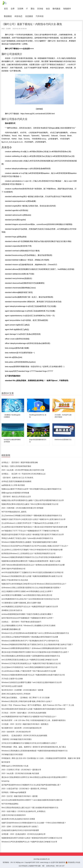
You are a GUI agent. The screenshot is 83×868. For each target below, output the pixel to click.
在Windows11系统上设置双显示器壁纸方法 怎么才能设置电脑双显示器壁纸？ (31, 588)
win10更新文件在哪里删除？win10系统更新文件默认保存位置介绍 (27, 595)
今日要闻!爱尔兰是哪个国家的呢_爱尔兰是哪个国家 (21, 603)
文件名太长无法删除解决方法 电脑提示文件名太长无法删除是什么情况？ (29, 743)
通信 (33, 9)
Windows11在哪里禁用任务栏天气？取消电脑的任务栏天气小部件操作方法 (30, 641)
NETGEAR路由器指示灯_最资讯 (14, 512)
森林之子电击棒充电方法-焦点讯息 (15, 580)
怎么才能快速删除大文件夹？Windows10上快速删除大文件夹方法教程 (28, 626)
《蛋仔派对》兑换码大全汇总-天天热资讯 (17, 478)
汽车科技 (40, 16)
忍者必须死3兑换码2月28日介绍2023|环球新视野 (20, 830)
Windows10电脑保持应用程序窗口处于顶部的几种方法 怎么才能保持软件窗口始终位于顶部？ (37, 644)
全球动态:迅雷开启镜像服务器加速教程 (16, 481)
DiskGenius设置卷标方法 (63, 440)
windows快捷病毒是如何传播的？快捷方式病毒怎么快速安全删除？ (27, 614)
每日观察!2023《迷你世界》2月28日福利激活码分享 (22, 728)
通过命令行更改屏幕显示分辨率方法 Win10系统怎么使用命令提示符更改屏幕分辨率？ (34, 777)
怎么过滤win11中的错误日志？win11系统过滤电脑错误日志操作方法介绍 (29, 667)
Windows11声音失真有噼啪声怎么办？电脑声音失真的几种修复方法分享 (29, 842)
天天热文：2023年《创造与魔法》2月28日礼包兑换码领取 (24, 713)
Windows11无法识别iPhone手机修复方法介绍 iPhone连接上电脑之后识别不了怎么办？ (35, 546)
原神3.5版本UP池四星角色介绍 (13, 569)
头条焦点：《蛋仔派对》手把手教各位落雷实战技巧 (21, 622)
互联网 (20, 9)
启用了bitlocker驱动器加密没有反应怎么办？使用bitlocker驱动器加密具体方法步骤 (33, 565)
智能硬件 (67, 9)
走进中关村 (55, 862)
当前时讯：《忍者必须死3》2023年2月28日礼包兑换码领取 (24, 736)
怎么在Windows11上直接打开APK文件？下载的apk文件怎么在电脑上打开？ (31, 523)
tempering (5, 781)
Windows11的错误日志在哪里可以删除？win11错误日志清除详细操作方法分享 (32, 682)
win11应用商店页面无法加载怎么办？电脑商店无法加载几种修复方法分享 (30, 660)
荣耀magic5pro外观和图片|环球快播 (15, 493)
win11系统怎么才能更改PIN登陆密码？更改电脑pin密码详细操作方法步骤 (30, 637)
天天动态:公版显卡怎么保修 (12, 679)
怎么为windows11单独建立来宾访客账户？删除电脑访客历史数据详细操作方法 (32, 516)
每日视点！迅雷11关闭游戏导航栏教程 (16, 466)
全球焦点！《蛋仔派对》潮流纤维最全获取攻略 (20, 462)
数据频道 (8, 16)
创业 (48, 9)
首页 (7, 9)
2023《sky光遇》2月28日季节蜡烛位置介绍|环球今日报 (23, 470)
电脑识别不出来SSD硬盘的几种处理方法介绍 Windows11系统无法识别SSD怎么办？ (34, 584)
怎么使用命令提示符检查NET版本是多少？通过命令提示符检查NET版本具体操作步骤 (34, 527)
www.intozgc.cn (45, 862)
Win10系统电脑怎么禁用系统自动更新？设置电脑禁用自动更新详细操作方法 (31, 656)
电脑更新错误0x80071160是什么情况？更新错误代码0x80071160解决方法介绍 (32, 838)
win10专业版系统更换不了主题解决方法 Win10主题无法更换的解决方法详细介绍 (32, 572)
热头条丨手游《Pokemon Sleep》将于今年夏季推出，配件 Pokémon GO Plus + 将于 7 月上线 (38, 705)
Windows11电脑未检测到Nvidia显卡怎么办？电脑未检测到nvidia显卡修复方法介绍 (33, 675)
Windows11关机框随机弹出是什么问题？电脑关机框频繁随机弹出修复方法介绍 (32, 576)
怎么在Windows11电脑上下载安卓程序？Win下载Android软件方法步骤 (29, 671)
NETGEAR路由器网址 (10, 804)
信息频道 (29, 16)
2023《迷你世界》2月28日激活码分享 (16, 732)
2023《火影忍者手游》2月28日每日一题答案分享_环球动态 (24, 789)
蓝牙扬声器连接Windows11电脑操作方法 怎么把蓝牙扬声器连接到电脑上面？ (31, 785)
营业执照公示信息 (73, 862)
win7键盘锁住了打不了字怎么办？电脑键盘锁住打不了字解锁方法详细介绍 (30, 531)
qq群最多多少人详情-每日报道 (13, 485)
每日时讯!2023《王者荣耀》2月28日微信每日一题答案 (22, 690)
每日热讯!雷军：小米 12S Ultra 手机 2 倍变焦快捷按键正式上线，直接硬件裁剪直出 (34, 720)
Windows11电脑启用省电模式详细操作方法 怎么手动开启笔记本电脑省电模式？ (32, 557)
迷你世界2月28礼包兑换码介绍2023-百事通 (18, 819)
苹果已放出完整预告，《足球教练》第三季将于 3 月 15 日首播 (26, 698)
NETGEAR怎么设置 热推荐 (12, 686)
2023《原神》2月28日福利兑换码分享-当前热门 (20, 827)
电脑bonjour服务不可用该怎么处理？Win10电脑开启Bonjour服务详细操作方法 (31, 489)
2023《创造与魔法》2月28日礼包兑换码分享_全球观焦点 (24, 811)
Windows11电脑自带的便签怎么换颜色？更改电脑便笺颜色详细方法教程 (29, 542)
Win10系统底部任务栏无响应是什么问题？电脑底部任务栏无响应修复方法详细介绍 (33, 709)
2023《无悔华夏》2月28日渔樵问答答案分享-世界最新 (22, 508)
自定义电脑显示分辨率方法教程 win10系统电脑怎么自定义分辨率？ (27, 591)
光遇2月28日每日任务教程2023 (14, 815)
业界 (13, 9)
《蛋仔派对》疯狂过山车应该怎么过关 (16, 497)
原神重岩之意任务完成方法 (12, 610)
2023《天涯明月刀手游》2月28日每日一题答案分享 (21, 770)
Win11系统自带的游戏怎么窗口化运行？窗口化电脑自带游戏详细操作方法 (30, 808)
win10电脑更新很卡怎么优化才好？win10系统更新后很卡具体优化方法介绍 (30, 599)
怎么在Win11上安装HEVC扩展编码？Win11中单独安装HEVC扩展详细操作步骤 (32, 550)
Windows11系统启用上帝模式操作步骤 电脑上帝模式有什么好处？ (27, 701)
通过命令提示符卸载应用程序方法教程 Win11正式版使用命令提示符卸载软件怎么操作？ (35, 652)
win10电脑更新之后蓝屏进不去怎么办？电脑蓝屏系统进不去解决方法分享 (30, 607)
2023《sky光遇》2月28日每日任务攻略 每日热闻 (20, 773)
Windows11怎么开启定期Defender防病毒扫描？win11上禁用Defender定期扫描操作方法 (35, 633)
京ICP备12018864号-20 (41, 859)
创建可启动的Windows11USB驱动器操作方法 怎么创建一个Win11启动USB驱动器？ (34, 823)
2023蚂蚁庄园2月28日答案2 (12, 754)
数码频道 (57, 9)
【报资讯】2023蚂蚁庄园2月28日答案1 (17, 739)
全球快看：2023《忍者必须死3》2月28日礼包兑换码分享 (24, 834)
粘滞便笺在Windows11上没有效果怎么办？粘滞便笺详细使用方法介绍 (28, 553)
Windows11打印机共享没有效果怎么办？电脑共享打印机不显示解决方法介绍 (31, 663)
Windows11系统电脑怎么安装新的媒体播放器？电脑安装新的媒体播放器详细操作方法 (35, 751)
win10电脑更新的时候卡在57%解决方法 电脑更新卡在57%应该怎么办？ (29, 717)
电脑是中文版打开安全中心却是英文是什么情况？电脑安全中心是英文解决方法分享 (34, 519)
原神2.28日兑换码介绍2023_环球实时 (16, 694)
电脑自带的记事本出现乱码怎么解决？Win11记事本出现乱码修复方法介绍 (30, 504)
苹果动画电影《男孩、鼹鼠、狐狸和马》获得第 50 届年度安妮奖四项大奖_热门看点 (34, 747)
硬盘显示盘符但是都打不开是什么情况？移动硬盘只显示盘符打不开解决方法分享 (33, 535)
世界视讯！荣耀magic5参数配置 (14, 792)
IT (27, 9)
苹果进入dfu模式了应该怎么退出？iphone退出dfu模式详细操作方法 (27, 538)
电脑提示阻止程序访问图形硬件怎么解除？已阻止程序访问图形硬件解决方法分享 (33, 500)
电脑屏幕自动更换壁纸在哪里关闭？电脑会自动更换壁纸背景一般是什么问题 (31, 561)
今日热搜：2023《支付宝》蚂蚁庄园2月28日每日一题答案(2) (25, 724)
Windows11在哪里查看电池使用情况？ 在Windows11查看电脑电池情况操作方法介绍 (34, 648)
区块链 (40, 9)
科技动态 (18, 16)
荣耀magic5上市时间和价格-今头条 (15, 766)
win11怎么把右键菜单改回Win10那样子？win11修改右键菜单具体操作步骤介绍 (32, 800)
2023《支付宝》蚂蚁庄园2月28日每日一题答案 (20, 796)
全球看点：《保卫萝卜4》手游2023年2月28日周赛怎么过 (24, 474)
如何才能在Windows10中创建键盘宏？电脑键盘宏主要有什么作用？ (28, 618)
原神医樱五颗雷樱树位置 (11, 629)
